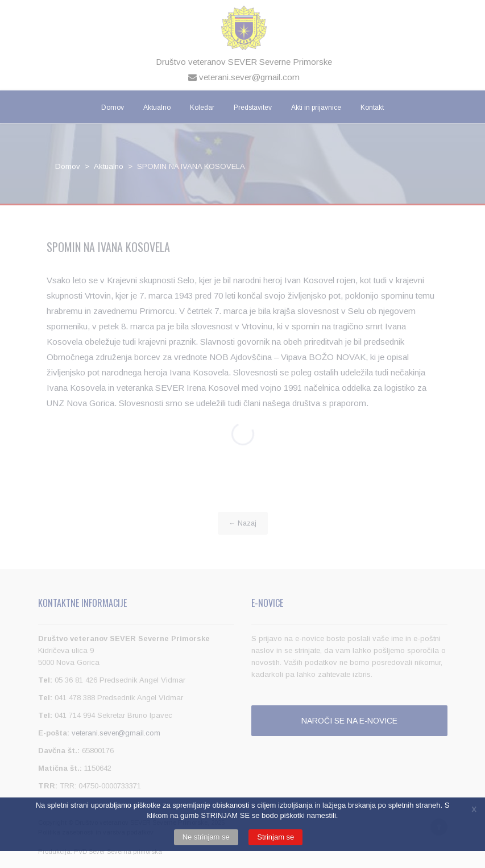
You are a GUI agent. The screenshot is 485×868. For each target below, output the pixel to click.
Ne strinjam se (206, 837)
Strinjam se (275, 837)
